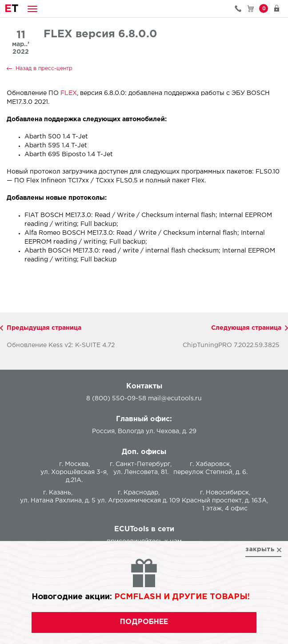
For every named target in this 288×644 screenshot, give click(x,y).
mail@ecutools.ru (175, 399)
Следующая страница (246, 328)
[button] (32, 9)
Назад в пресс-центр (44, 69)
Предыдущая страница (44, 328)
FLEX (69, 93)
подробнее (144, 622)
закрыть (260, 549)
